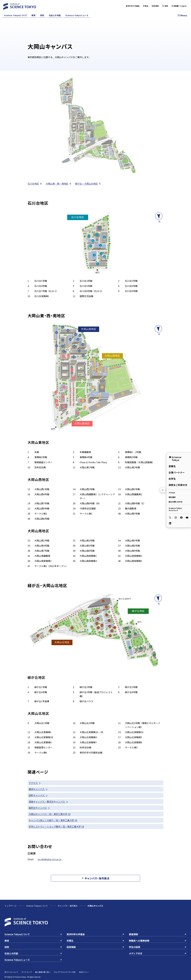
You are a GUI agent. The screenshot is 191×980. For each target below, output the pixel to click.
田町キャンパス (38, 795)
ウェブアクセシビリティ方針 (65, 972)
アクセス (172, 493)
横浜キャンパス (38, 789)
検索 (165, 6)
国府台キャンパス (39, 808)
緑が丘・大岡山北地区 (88, 184)
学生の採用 (158, 947)
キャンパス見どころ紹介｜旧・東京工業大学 (53, 820)
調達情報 (158, 934)
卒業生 (146, 6)
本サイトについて (11, 972)
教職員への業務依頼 (158, 941)
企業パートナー (177, 472)
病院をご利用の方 (178, 485)
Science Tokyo (175, 459)
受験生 (172, 466)
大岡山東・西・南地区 (59, 184)
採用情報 (155, 6)
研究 (42, 15)
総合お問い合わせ (176, 502)
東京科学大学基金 (133, 6)
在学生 (172, 479)
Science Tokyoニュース (77, 15)
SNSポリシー (84, 972)
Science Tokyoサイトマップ (175, 509)
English (183, 6)
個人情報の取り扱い (43, 972)
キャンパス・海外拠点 (68, 906)
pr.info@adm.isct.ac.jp (50, 859)
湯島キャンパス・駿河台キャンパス (49, 802)
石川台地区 (35, 184)
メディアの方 (158, 953)
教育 (34, 15)
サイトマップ (27, 972)
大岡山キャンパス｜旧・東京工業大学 (50, 814)
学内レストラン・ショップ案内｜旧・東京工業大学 (56, 827)
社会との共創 (55, 15)
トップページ (10, 906)
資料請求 (172, 497)
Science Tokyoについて (15, 15)
